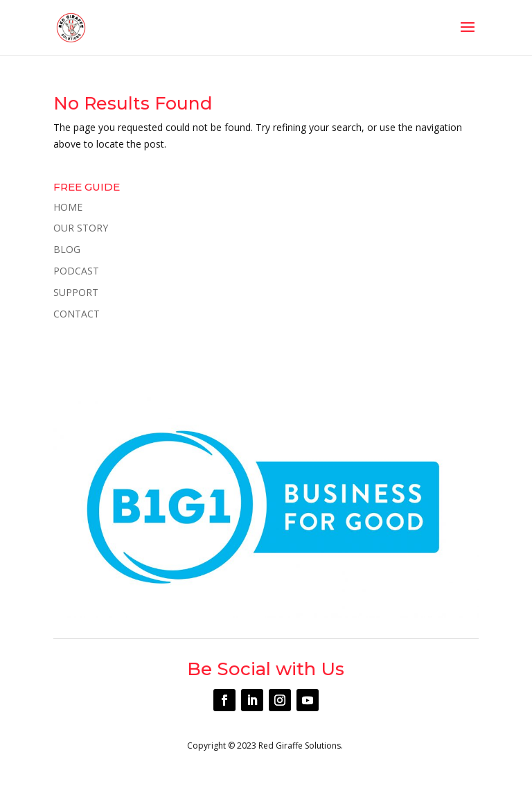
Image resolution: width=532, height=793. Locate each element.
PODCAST (76, 271)
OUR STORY (81, 228)
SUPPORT (76, 292)
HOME (68, 207)
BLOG (67, 249)
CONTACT (77, 314)
